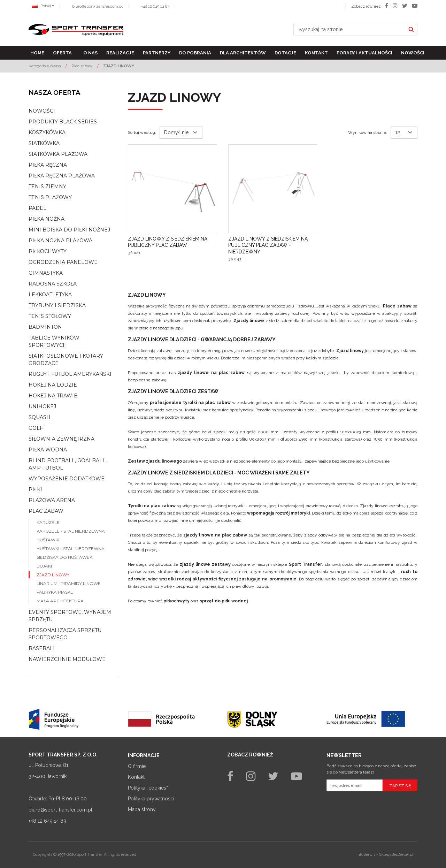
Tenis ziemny (47, 186)
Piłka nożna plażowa (60, 241)
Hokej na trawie (53, 396)
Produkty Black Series (63, 122)
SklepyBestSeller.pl (396, 855)
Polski (41, 6)
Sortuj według (142, 132)
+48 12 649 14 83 (155, 6)
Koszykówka (47, 132)
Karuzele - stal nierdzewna (71, 531)
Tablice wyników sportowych (54, 341)
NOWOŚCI (42, 111)
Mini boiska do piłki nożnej (69, 230)
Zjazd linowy (53, 575)
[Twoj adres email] (355, 785)
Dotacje (285, 53)
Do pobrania (195, 53)
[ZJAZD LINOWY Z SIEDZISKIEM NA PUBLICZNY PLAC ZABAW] (172, 242)
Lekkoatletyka (50, 295)
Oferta (62, 53)
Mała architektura (60, 601)
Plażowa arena (52, 500)
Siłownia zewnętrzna (61, 439)
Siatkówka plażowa (58, 154)
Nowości (413, 53)
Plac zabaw (46, 511)
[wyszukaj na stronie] (349, 29)
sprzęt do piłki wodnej (224, 601)
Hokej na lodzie (53, 385)
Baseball (42, 648)
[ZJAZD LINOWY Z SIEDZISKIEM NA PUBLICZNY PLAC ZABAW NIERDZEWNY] (273, 245)
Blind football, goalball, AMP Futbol (68, 464)
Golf (36, 428)
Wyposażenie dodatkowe (67, 479)
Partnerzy (157, 53)
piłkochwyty (176, 601)
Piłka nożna (47, 219)
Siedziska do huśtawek (64, 557)
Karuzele (48, 522)
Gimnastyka (46, 273)
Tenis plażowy (50, 197)
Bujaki (44, 566)
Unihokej (42, 406)
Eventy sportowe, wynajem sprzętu (70, 616)
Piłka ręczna (48, 165)
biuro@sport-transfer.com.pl (97, 6)
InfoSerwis (366, 855)
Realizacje (120, 53)
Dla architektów (243, 53)
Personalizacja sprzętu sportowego (65, 634)
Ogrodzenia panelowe (63, 262)
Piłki (35, 489)
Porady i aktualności (364, 53)
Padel (37, 208)
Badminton (45, 327)
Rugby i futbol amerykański (70, 374)
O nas (90, 53)
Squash (40, 417)
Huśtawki (48, 540)
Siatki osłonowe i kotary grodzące (66, 360)
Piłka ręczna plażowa (62, 176)
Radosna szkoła (53, 284)
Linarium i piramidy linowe (69, 583)
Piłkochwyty (48, 251)
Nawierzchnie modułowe (67, 659)
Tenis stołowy (50, 316)
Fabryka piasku (55, 592)
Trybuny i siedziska (57, 305)
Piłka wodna (48, 450)
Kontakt (316, 53)
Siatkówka (44, 143)
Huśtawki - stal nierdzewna (71, 549)
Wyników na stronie (368, 132)
